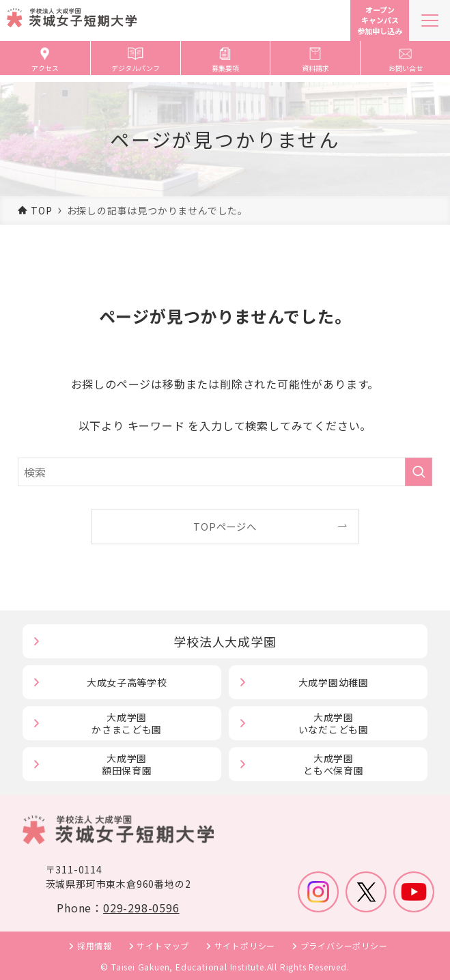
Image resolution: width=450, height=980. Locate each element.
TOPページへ (225, 526)
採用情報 (95, 946)
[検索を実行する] (419, 472)
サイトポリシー (245, 946)
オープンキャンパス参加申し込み (380, 20)
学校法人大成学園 (225, 641)
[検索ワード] (225, 472)
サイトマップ (163, 946)
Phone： (118, 908)
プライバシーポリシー (344, 946)
